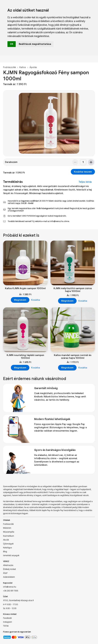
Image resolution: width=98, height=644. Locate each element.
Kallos (23, 67)
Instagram (8, 622)
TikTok (6, 626)
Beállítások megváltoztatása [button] (35, 44)
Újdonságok (8, 544)
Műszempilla (9, 532)
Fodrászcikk (9, 67)
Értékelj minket (9, 569)
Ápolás (33, 67)
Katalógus (7, 548)
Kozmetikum (9, 536)
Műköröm (7, 528)
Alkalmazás (8, 565)
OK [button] (12, 44)
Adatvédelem (9, 577)
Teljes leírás (85, 182)
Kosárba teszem (83, 172)
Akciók (6, 540)
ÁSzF (5, 573)
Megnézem (20, 300)
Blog (5, 551)
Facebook (7, 618)
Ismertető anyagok (11, 555)
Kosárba (36, 300)
